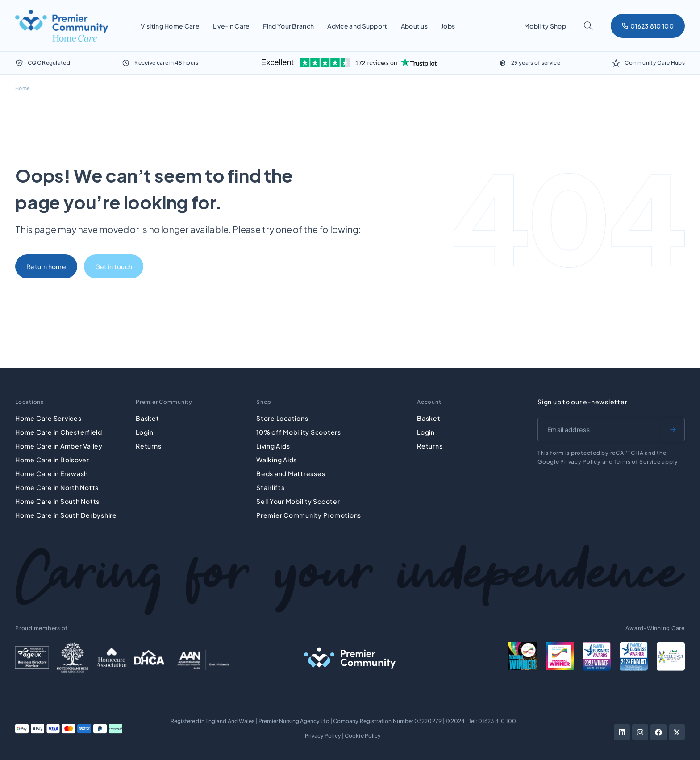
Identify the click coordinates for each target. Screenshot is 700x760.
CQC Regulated (49, 63)
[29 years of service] (503, 63)
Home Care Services (48, 418)
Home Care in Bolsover (52, 460)
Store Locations (282, 418)
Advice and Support (357, 26)
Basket (148, 418)
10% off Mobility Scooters (299, 432)
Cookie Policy (363, 736)
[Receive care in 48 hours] (126, 63)
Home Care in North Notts (57, 487)
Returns (148, 446)
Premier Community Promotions (309, 515)
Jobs (448, 26)
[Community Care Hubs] (616, 63)
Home (23, 88)
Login (145, 432)
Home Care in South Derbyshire (66, 515)
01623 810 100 (497, 721)
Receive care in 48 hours (166, 63)
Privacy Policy (323, 736)
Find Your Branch (288, 26)
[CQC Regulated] (19, 63)
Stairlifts (271, 487)
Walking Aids (277, 460)
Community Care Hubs (655, 63)
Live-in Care (231, 26)
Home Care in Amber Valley (59, 446)
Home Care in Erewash (52, 473)
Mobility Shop (545, 26)
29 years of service (536, 63)
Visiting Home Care (170, 26)
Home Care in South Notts (57, 501)
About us (414, 26)
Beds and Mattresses (291, 473)
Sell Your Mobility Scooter (298, 501)
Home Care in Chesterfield (59, 432)
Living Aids (273, 446)
